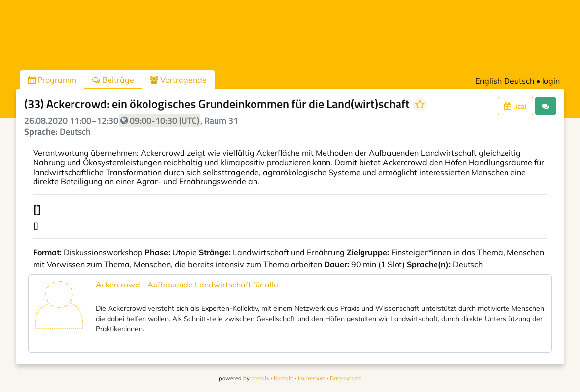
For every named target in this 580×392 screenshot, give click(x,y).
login (551, 81)
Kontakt (284, 378)
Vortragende (178, 80)
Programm (52, 80)
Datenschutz (345, 378)
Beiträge (113, 80)
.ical (515, 106)
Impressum (312, 378)
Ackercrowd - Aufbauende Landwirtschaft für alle (187, 285)
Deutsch (519, 81)
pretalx (260, 378)
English (489, 81)
